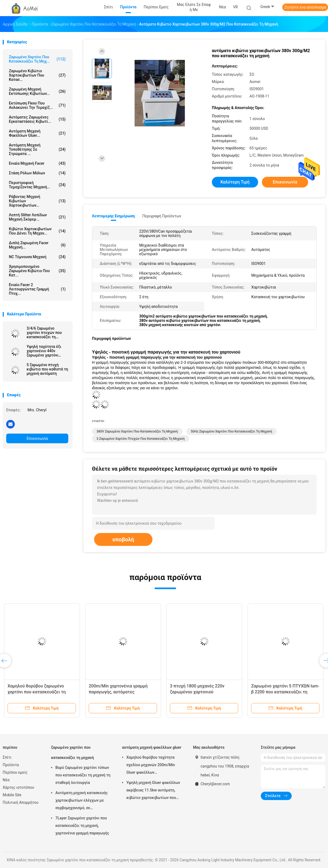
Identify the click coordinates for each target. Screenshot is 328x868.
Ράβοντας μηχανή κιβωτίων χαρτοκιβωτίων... (37, 201)
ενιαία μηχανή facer (37, 163)
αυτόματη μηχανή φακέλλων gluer (152, 747)
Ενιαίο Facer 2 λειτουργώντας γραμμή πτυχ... (37, 289)
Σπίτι (7, 757)
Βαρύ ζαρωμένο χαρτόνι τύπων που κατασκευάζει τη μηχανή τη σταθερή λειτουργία (83, 775)
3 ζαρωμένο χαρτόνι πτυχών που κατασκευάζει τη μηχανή (141, 439)
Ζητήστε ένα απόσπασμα (305, 7)
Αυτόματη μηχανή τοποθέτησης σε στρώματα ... (37, 149)
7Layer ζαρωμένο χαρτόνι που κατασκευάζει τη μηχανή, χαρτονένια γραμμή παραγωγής (82, 826)
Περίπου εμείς (15, 772)
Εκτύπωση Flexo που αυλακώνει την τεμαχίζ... (37, 105)
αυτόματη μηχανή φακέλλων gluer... (37, 133)
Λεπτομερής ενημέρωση (113, 216)
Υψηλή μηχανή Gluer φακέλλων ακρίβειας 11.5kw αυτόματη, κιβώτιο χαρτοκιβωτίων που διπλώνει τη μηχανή (153, 791)
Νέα (6, 780)
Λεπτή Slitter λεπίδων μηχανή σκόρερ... (37, 217)
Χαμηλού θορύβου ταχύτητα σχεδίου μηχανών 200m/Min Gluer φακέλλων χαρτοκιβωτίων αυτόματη (151, 766)
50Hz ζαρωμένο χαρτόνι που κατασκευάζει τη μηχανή (232, 431)
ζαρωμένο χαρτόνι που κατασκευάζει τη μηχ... (37, 59)
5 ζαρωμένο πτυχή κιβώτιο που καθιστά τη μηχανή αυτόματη (47, 369)
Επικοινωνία (37, 438)
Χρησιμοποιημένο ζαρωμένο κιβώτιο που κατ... (37, 271)
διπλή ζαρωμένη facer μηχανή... (37, 245)
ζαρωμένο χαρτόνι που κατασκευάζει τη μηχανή (72, 752)
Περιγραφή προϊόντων (162, 216)
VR (236, 7)
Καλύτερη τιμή (235, 182)
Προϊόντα (11, 765)
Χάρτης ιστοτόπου (18, 787)
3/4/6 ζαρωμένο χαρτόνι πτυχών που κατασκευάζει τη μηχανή (44, 333)
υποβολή (123, 539)
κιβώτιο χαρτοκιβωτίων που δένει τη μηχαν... (37, 231)
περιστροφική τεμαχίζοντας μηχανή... (37, 185)
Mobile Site (12, 795)
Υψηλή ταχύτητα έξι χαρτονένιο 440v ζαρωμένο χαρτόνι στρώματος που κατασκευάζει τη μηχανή (44, 351)
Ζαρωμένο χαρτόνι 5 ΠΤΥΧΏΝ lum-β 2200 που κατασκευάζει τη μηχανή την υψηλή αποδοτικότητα (285, 692)
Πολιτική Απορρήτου (21, 802)
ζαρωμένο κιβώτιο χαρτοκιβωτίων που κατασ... (37, 75)
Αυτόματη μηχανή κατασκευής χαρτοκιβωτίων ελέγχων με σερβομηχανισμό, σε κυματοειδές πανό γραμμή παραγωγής (82, 801)
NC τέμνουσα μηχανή (37, 257)
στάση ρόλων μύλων (37, 173)
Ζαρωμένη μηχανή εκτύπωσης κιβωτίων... (37, 91)
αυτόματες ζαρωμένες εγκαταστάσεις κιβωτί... (37, 119)
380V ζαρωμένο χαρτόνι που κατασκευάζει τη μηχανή (137, 431)
